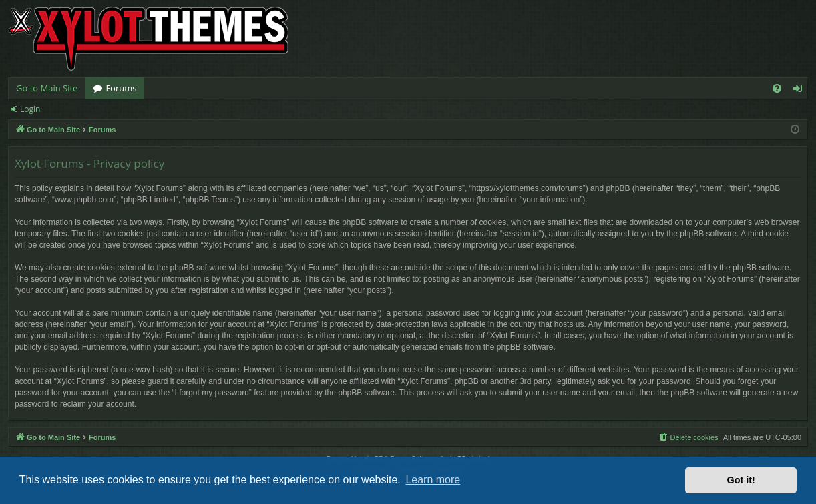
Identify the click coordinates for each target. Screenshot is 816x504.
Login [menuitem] (800, 91)
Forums (121, 88)
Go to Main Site (47, 88)
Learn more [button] (433, 480)
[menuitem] (777, 88)
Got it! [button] (741, 480)
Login (30, 109)
